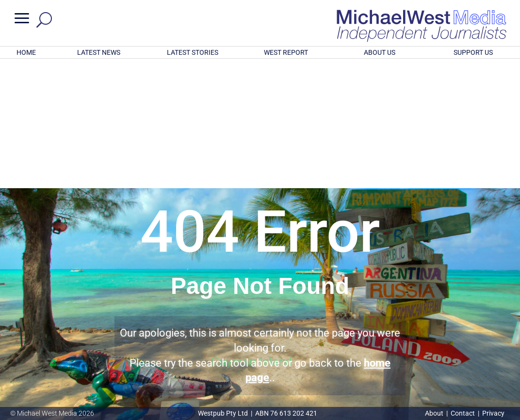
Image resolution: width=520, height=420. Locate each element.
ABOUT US (380, 52)
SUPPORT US (473, 52)
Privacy (493, 413)
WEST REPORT (286, 52)
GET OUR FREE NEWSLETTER (260, 349)
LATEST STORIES (193, 52)
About (435, 413)
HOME (26, 52)
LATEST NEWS (99, 52)
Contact (463, 413)
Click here (300, 365)
